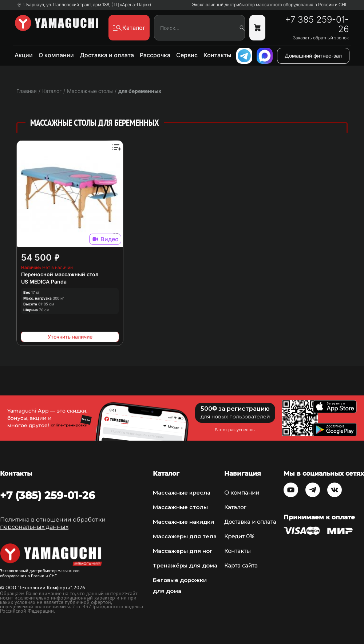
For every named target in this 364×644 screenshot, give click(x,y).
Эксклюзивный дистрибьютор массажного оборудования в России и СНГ (270, 5)
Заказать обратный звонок (321, 38)
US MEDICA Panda (44, 282)
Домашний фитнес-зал (313, 56)
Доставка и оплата (107, 55)
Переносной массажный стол (60, 274)
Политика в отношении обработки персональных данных (53, 523)
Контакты (217, 55)
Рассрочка (155, 55)
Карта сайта (241, 565)
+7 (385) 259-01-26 (48, 495)
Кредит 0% (239, 536)
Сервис (187, 55)
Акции (24, 55)
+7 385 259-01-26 (317, 24)
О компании (56, 55)
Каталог (235, 507)
